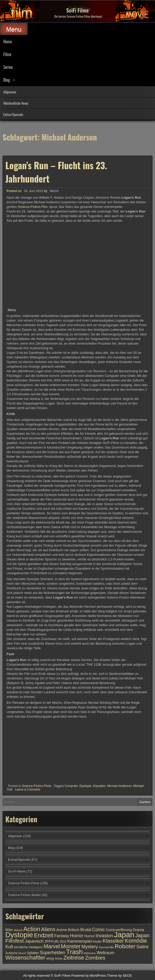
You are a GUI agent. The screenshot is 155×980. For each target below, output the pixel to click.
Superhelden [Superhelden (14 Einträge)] (52, 953)
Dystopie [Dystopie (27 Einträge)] (19, 935)
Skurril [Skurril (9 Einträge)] (22, 953)
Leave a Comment (28, 790)
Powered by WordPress (89, 976)
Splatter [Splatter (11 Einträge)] (33, 953)
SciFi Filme (78, 10)
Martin (54, 191)
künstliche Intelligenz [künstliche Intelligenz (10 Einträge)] (28, 947)
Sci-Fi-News (17, 871)
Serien (8, 67)
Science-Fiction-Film (33, 207)
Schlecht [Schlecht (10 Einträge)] (11, 953)
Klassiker (99, 786)
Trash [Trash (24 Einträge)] (74, 952)
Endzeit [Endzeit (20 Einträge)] (44, 935)
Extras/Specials (13, 114)
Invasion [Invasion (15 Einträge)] (104, 936)
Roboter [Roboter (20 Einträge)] (125, 946)
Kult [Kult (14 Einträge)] (9, 947)
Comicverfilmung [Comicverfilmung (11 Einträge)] (119, 930)
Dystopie (85, 786)
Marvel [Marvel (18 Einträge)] (52, 946)
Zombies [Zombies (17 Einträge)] (95, 958)
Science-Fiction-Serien (24, 895)
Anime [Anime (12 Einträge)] (62, 930)
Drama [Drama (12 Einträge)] (139, 930)
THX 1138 (94, 664)
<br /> (22, 750)
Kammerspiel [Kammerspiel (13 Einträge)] (80, 941)
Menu (14, 29)
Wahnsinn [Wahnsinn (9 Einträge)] (90, 953)
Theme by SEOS (120, 976)
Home (8, 41)
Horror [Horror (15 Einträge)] (77, 936)
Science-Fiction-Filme (36, 786)
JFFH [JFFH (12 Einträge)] (49, 941)
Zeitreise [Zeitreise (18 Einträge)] (74, 958)
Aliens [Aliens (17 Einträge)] (48, 929)
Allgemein (10, 92)
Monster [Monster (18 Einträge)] (71, 946)
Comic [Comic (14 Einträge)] (99, 930)
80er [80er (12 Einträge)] (9, 930)
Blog (7, 80)
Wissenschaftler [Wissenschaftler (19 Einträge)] (25, 958)
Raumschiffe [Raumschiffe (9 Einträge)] (106, 947)
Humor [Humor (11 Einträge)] (90, 936)
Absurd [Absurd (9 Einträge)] (18, 930)
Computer (71, 786)
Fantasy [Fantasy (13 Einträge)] (62, 936)
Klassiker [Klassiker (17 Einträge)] (113, 941)
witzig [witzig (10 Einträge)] (50, 958)
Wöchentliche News (16, 103)
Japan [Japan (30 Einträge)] (124, 935)
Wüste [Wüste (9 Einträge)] (58, 958)
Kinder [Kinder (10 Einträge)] (97, 942)
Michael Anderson (119, 786)
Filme (7, 54)
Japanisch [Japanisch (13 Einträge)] (34, 941)
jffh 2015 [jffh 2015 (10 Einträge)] (61, 942)
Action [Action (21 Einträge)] (32, 929)
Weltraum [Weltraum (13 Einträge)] (105, 953)
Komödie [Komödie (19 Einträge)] (136, 941)
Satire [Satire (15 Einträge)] (142, 947)
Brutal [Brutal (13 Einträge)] (86, 930)
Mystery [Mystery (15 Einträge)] (90, 947)
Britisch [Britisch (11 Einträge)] (74, 930)
